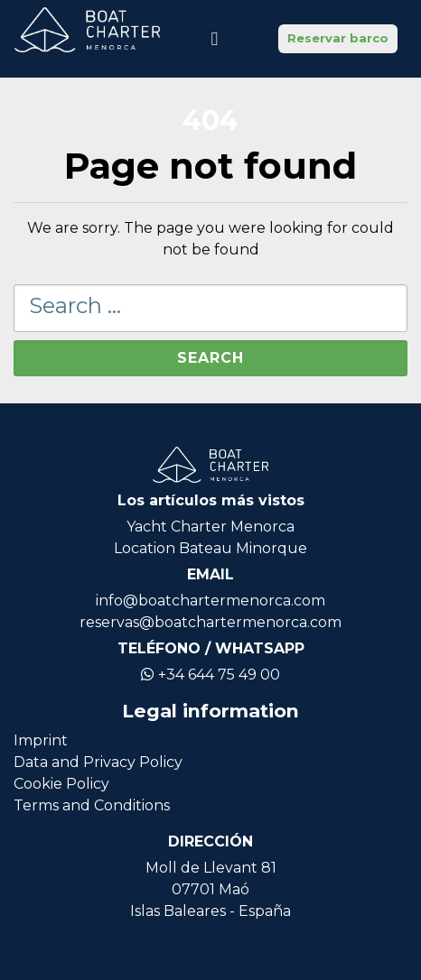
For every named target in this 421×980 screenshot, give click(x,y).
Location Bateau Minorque (210, 548)
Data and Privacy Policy (98, 762)
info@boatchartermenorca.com (210, 601)
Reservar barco (338, 38)
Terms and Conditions (92, 805)
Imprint (41, 740)
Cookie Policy (61, 784)
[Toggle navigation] (214, 39)
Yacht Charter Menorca (210, 527)
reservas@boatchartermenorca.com (210, 622)
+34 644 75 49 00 (210, 675)
